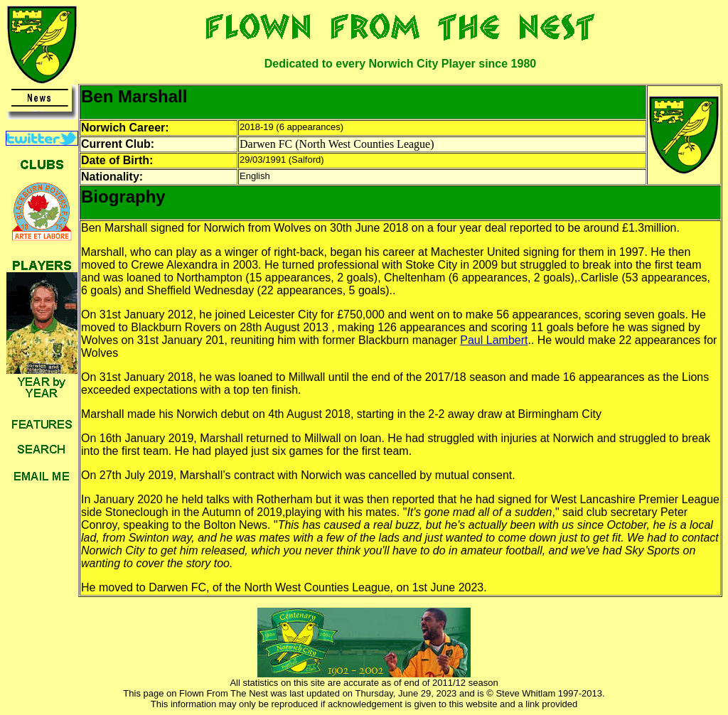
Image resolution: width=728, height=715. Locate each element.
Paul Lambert (494, 340)
